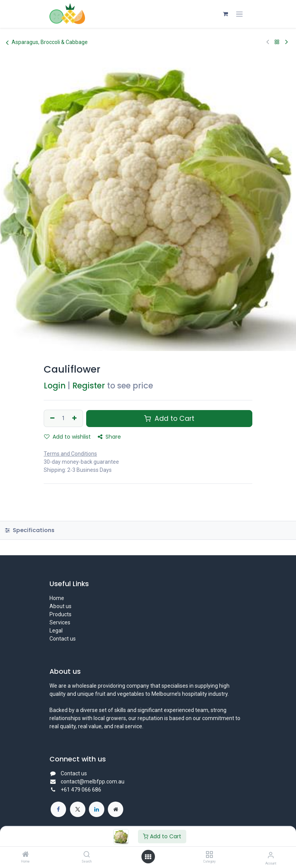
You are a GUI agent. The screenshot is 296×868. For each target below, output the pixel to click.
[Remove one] (51, 418)
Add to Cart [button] (169, 419)
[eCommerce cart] (225, 14)
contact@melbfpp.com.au (93, 782)
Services (60, 622)
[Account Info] (271, 855)
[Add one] (75, 418)
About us (60, 606)
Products (60, 614)
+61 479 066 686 (82, 790)
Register (89, 386)
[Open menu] (148, 857)
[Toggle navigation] (239, 14)
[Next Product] (287, 42)
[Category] (209, 855)
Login (55, 386)
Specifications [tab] (30, 530)
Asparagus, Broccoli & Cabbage (47, 42)
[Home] (26, 855)
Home (57, 598)
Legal (56, 631)
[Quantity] (63, 418)
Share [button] (109, 437)
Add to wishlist (67, 437)
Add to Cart (162, 836)
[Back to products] (277, 42)
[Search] (87, 855)
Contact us (63, 639)
